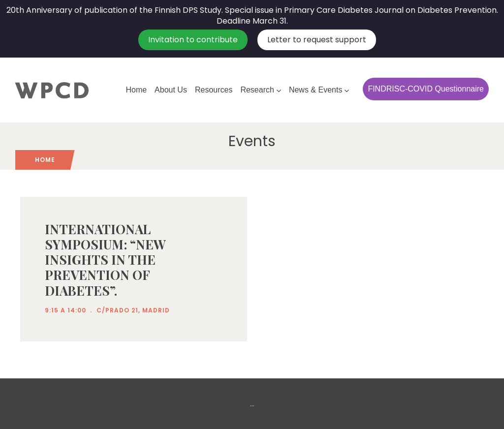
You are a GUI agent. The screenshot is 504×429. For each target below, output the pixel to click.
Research (260, 90)
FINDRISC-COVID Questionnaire (426, 89)
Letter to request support (317, 40)
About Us (171, 90)
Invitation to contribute (193, 40)
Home (136, 90)
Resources (214, 90)
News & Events (319, 90)
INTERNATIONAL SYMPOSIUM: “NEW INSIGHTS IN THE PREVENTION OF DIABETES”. (105, 260)
